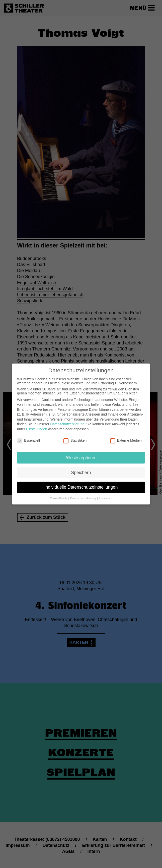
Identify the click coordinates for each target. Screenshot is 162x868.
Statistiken (75, 438)
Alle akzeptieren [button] (81, 455)
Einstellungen (37, 426)
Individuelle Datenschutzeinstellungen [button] (81, 484)
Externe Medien (126, 438)
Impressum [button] (106, 495)
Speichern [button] (81, 470)
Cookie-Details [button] (59, 495)
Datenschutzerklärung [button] (83, 495)
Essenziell (28, 438)
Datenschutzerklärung (67, 421)
